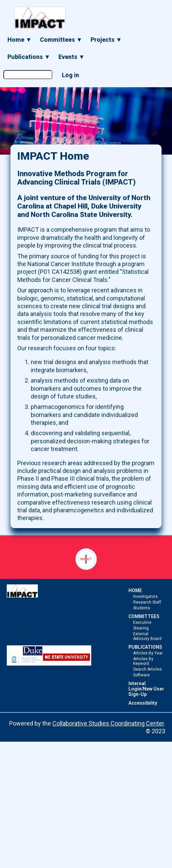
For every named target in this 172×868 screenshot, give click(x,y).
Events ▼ (72, 57)
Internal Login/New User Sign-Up (146, 689)
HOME (135, 590)
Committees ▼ (61, 40)
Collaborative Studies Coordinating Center (108, 723)
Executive (142, 622)
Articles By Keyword (143, 661)
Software (141, 675)
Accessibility (143, 703)
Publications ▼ (29, 57)
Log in (70, 75)
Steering (141, 628)
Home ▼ (20, 40)
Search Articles (148, 669)
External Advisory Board (147, 636)
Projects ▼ (106, 40)
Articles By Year (148, 653)
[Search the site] (28, 75)
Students (142, 608)
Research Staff (147, 602)
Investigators (145, 597)
